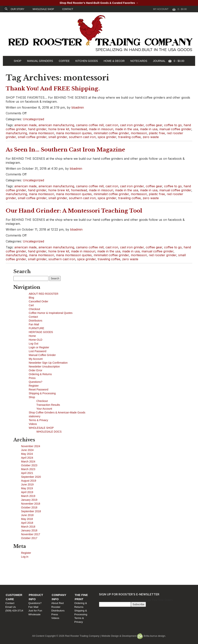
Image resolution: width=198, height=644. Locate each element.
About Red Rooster (111, 569)
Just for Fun (61, 576)
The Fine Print (158, 565)
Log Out (34, 344)
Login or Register (39, 347)
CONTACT (68, 9)
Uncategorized (33, 119)
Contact (33, 317)
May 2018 (27, 519)
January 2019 (29, 500)
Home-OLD (36, 340)
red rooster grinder (163, 255)
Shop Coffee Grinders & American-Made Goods (57, 412)
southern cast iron (82, 137)
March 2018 (28, 527)
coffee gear (154, 125)
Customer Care (20, 565)
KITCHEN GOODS (87, 61)
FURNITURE (36, 328)
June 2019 (27, 484)
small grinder (58, 137)
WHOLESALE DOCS (49, 432)
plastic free (157, 133)
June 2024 (27, 450)
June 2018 (27, 515)
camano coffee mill (90, 125)
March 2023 (28, 469)
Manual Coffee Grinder (42, 355)
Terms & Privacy (38, 420)
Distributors (36, 321)
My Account (161, 9)
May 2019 (27, 488)
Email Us (12, 573)
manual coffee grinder (175, 129)
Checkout (34, 309)
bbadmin (78, 107)
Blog (31, 298)
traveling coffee (129, 137)
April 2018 (27, 523)
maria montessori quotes (74, 133)
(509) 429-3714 (16, 576)
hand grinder (37, 129)
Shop (32, 397)
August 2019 (29, 481)
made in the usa (127, 129)
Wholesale (60, 580)
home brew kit (59, 129)
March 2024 (28, 462)
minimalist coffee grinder (111, 133)
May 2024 (27, 454)
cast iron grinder (132, 125)
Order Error (36, 370)
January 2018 (29, 530)
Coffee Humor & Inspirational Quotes (51, 313)
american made (25, 125)
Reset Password (38, 390)
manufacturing (16, 133)
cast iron (112, 125)
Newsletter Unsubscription (44, 367)
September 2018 (31, 511)
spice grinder (107, 137)
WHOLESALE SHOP (43, 9)
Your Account (44, 409)
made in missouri (101, 129)
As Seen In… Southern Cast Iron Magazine (65, 150)
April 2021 (27, 473)
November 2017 (31, 534)
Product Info (65, 565)
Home (32, 336)
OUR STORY (18, 9)
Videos (33, 424)
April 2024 (27, 458)
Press (32, 378)
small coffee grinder (32, 137)
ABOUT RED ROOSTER (44, 294)
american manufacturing (56, 125)
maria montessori (41, 133)
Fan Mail (34, 324)
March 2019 (28, 496)
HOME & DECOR (114, 61)
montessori (139, 133)
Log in (25, 557)
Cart (31, 305)
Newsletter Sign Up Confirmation (48, 363)
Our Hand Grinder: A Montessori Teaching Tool (74, 211)
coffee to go (173, 125)
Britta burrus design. (151, 636)
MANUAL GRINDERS (40, 61)
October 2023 (29, 465)
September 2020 (31, 477)
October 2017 (29, 538)
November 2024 (31, 446)
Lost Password (38, 351)
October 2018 (29, 507)
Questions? (36, 382)
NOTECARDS (139, 61)
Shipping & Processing (42, 393)
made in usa (149, 129)
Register (34, 386)
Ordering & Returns (40, 374)
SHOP (18, 61)
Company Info (112, 565)
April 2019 (27, 492)
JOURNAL (159, 61)
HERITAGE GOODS (41, 332)
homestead (79, 129)
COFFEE (64, 61)
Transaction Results (48, 405)
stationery (35, 416)
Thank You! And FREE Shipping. (53, 89)
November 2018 (31, 504)
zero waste (151, 137)
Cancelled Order (38, 301)
